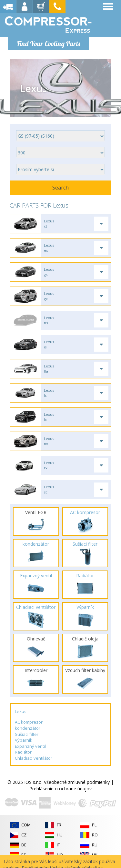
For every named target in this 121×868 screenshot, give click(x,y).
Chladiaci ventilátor (34, 758)
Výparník (24, 740)
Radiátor (23, 752)
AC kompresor (29, 722)
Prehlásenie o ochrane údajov (60, 789)
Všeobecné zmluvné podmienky (77, 782)
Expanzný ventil (30, 746)
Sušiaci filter (27, 734)
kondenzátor (28, 728)
